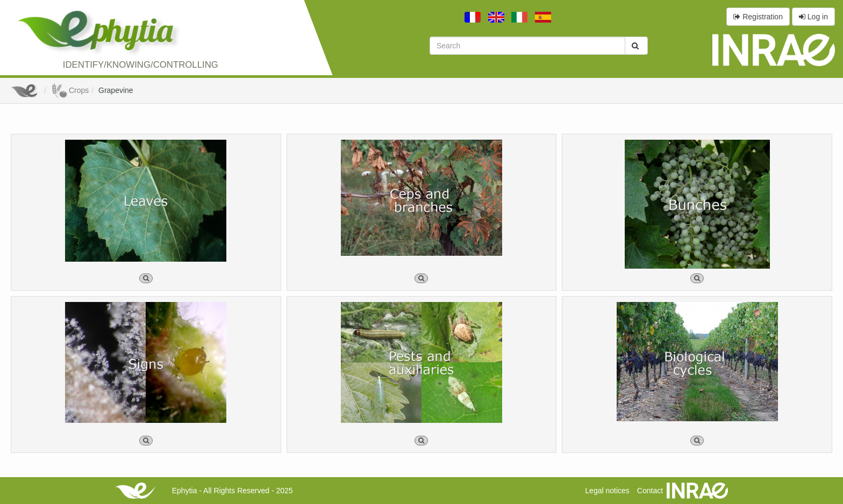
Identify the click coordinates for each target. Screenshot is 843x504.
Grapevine (116, 90)
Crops (70, 90)
